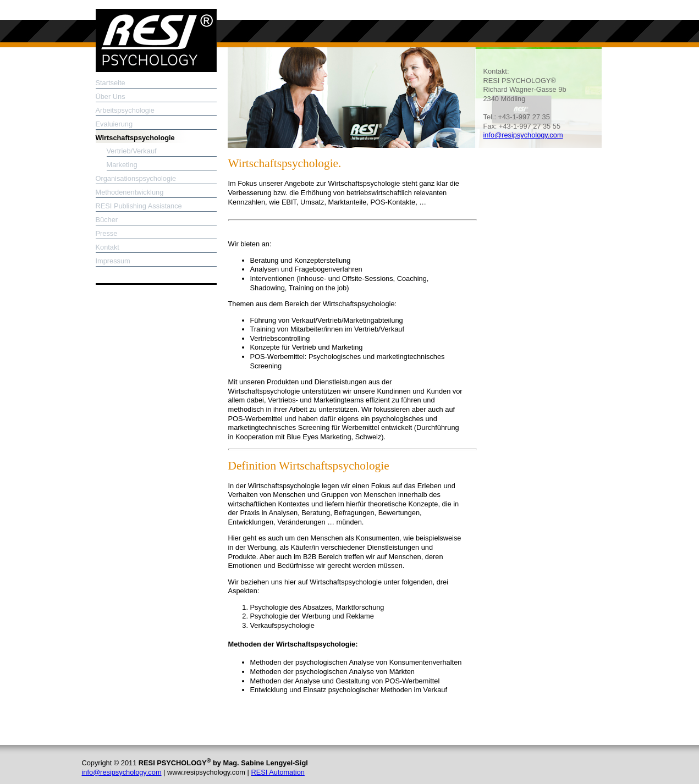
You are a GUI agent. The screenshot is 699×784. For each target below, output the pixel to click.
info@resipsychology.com (523, 135)
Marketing (122, 165)
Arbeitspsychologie (125, 110)
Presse (107, 233)
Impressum (113, 261)
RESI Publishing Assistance (139, 206)
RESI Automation (277, 772)
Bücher (107, 220)
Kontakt (108, 247)
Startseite (111, 83)
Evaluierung (114, 124)
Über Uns (111, 96)
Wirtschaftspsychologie (135, 138)
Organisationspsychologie (136, 178)
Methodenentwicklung (130, 192)
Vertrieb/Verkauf (132, 151)
